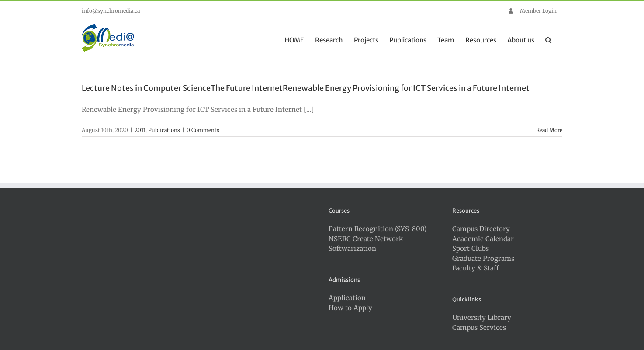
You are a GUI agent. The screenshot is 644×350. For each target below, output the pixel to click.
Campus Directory (481, 229)
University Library (482, 317)
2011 (140, 130)
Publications (164, 130)
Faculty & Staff (476, 268)
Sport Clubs (471, 248)
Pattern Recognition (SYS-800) (377, 229)
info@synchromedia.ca (111, 11)
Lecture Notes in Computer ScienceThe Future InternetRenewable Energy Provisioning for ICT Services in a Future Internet (306, 88)
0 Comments (203, 130)
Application (347, 298)
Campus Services (479, 327)
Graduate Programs (483, 258)
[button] (548, 39)
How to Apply (350, 308)
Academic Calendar (483, 239)
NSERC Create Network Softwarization (366, 244)
